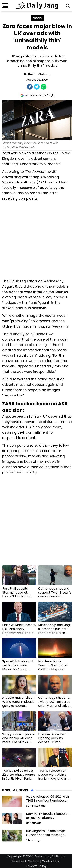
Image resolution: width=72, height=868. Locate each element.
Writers (34, 861)
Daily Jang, (43, 856)
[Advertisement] (36, 239)
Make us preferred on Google (37, 95)
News (37, 18)
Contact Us (50, 861)
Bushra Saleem (39, 74)
